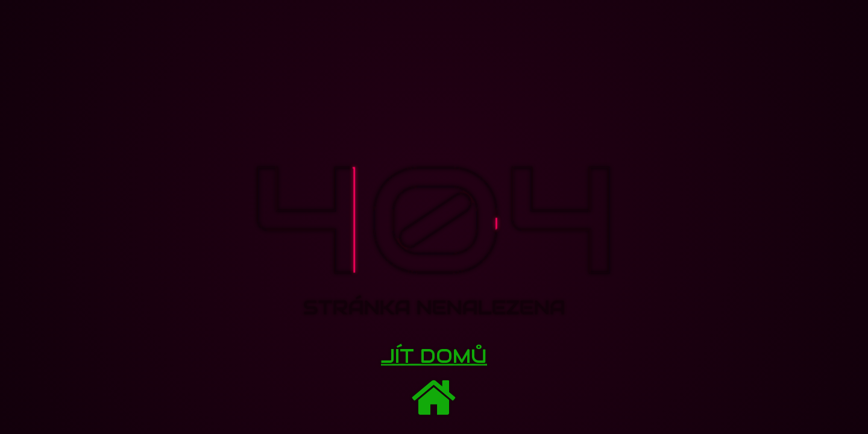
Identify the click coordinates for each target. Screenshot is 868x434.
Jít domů (434, 356)
